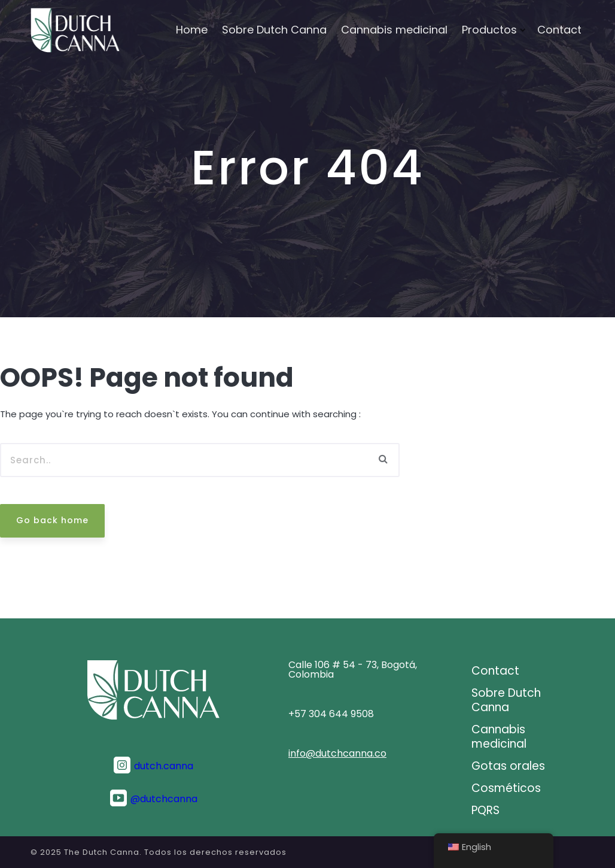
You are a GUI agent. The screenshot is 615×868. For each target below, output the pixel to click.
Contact (559, 30)
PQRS (485, 811)
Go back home (52, 520)
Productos (489, 30)
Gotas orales (508, 766)
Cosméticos (506, 788)
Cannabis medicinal (394, 30)
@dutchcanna (164, 799)
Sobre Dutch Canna (274, 30)
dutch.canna (164, 766)
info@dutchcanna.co (337, 753)
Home (192, 30)
